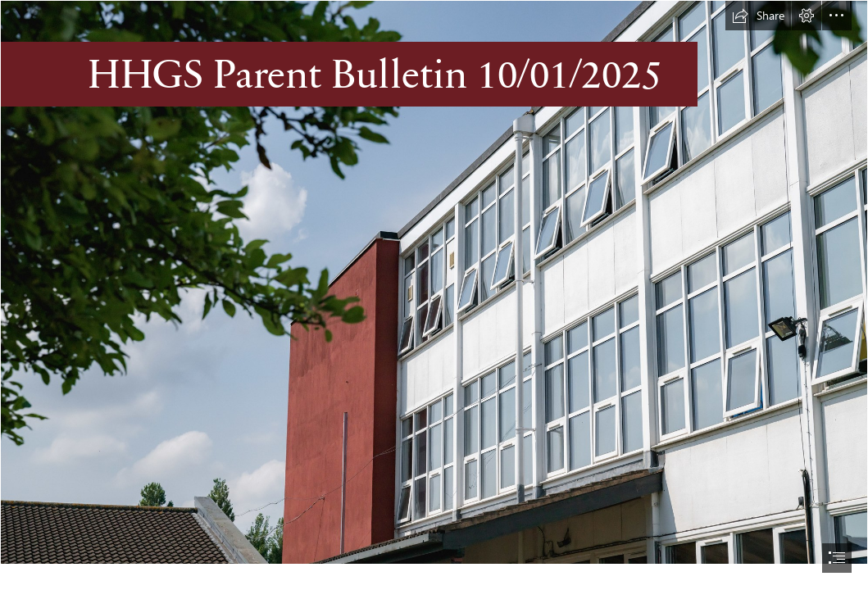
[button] (758, 16)
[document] (434, 295)
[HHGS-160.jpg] (434, 282)
